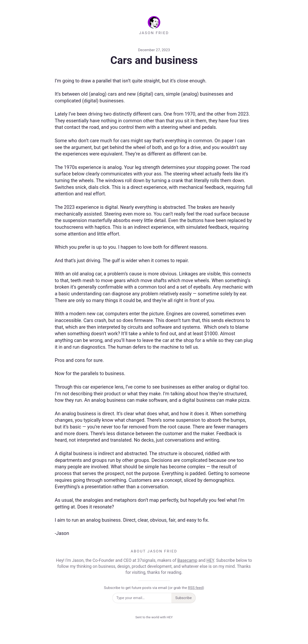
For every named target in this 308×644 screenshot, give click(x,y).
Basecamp (187, 560)
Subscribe (184, 598)
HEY (210, 560)
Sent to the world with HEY (154, 617)
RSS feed (195, 588)
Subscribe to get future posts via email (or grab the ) (154, 588)
